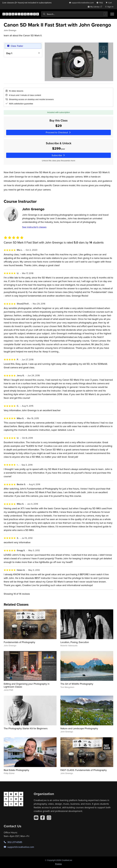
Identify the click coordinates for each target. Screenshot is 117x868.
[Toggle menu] (112, 14)
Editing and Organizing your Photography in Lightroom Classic (27, 685)
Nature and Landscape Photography (79, 728)
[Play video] (79, 62)
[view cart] (110, 3)
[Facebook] (43, 818)
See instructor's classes (34, 227)
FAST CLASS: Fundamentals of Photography (84, 770)
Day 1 (9, 53)
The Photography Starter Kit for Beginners (26, 728)
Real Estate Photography (16, 770)
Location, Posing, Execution (75, 642)
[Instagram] (49, 818)
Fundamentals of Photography (19, 642)
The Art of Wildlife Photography (77, 684)
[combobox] (74, 14)
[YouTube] (36, 818)
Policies (58, 864)
